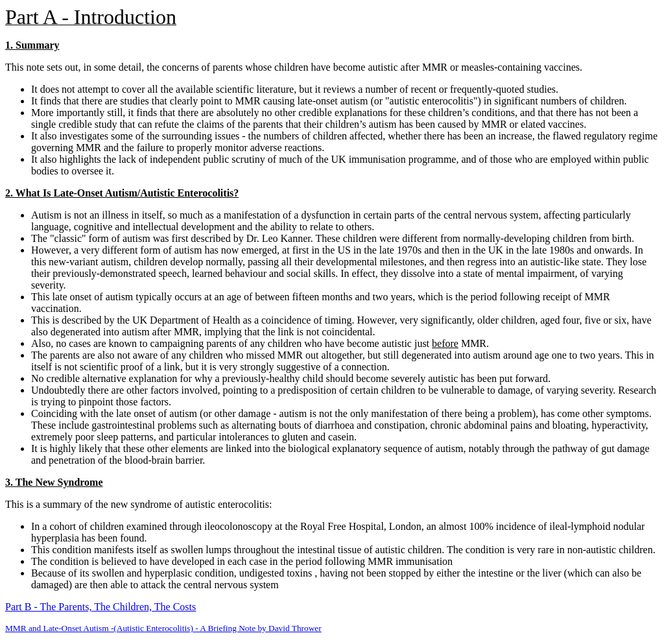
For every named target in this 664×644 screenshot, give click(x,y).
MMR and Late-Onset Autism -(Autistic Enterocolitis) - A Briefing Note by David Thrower (163, 628)
